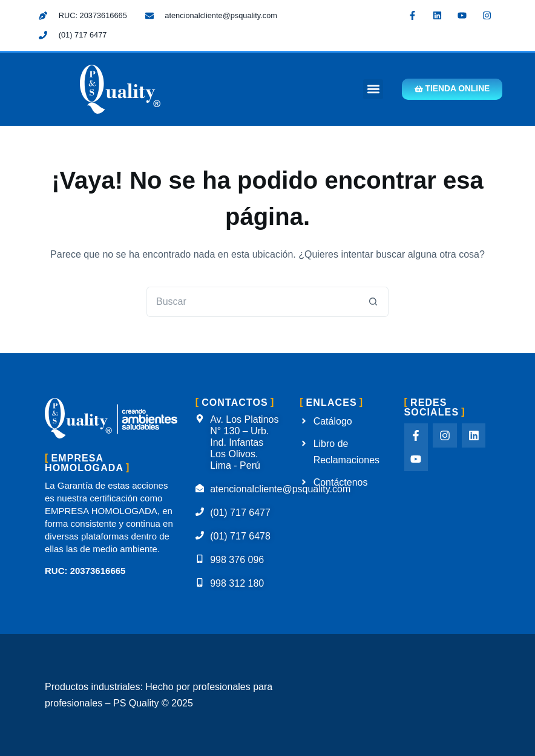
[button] (368, 89)
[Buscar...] (252, 302)
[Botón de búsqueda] (373, 302)
